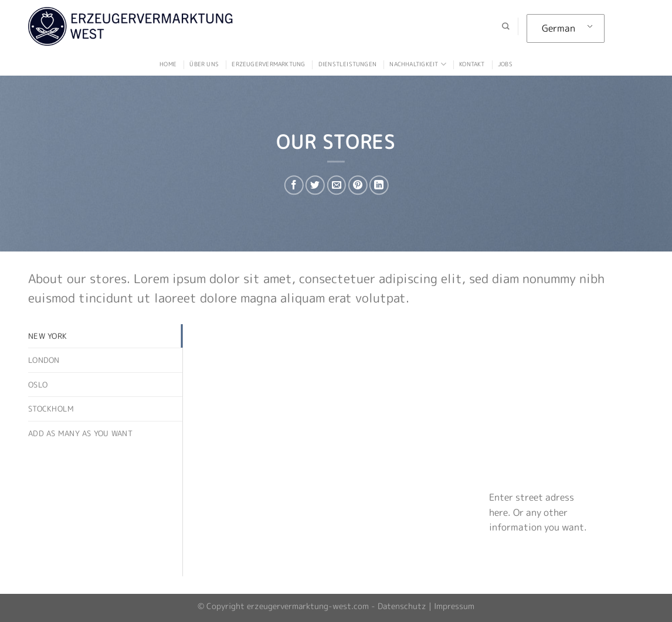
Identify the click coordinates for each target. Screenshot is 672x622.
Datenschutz (402, 606)
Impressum (454, 606)
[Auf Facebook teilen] (294, 185)
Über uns (204, 64)
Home (168, 64)
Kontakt (472, 64)
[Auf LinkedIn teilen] (379, 185)
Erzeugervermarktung (268, 64)
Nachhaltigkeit (418, 64)
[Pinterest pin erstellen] (357, 185)
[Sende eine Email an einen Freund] (336, 185)
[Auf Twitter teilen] (315, 185)
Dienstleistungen (347, 64)
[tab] (105, 336)
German (559, 28)
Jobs (505, 64)
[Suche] (505, 27)
